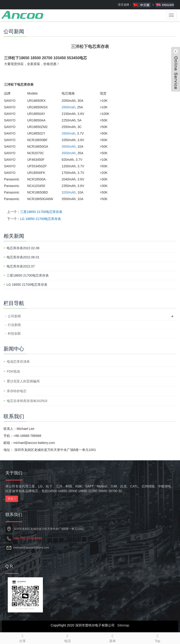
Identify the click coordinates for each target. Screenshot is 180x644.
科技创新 (14, 333)
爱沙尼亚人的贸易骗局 (23, 381)
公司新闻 (14, 316)
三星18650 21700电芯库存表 (41, 212)
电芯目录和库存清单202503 (27, 401)
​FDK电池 (13, 371)
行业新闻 (14, 325)
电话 (67, 638)
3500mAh (69, 146)
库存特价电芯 (17, 391)
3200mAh (69, 192)
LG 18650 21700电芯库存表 (41, 219)
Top (157, 638)
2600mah (68, 107)
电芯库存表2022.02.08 (23, 248)
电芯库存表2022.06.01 (23, 257)
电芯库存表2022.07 (21, 266)
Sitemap (123, 625)
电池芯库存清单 (18, 362)
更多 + (12, 499)
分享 (22, 638)
